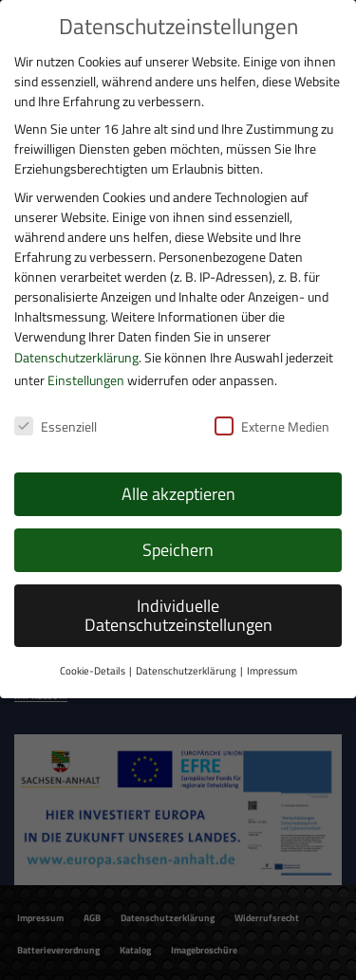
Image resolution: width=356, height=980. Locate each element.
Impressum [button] (272, 671)
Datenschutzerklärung (76, 357)
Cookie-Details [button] (93, 671)
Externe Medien (272, 426)
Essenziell (56, 426)
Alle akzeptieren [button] (178, 494)
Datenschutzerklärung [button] (186, 671)
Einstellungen (86, 380)
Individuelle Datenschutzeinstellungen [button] (178, 615)
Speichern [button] (178, 550)
